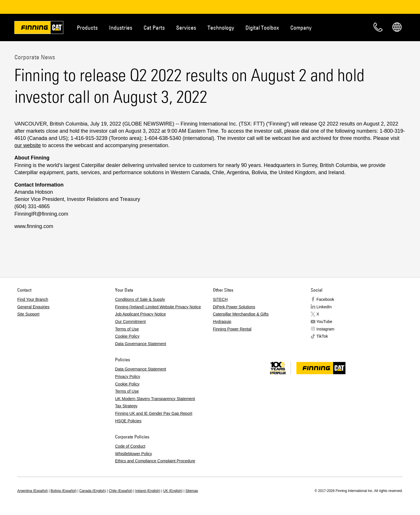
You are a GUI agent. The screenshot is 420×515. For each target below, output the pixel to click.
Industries (121, 27)
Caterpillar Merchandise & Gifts (241, 314)
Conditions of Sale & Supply (140, 299)
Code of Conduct (130, 446)
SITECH (220, 299)
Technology (221, 27)
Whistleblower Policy (133, 454)
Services (186, 27)
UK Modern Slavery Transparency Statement (155, 399)
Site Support (28, 314)
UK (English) (173, 491)
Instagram (325, 329)
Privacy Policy (128, 377)
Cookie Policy (127, 336)
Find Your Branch (33, 299)
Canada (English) (93, 491)
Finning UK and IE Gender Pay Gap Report (154, 413)
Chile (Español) (121, 491)
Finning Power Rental (232, 329)
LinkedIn (324, 307)
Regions (397, 27)
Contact (378, 27)
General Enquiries (33, 307)
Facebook (325, 299)
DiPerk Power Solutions (234, 307)
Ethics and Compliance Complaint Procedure (155, 461)
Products (87, 27)
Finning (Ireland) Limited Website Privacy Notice (158, 307)
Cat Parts (154, 27)
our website (28, 145)
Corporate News (35, 57)
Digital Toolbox (262, 27)
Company (301, 27)
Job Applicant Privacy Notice (141, 314)
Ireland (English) (148, 491)
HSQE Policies (128, 421)
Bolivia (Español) (64, 491)
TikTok (322, 336)
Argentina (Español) (33, 491)
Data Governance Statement (141, 344)
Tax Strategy (126, 406)
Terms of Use (127, 329)
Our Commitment (130, 322)
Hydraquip (222, 322)
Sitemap (192, 491)
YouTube (324, 322)
